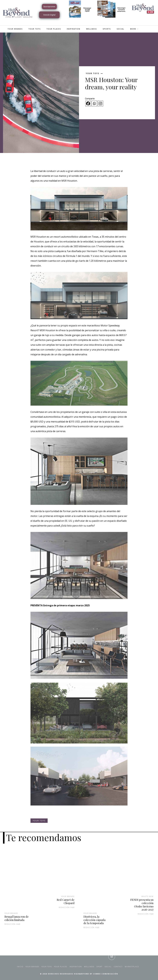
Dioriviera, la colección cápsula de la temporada (94, 920)
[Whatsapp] (94, 104)
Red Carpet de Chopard (66, 901)
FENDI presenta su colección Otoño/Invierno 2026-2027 (142, 905)
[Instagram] (100, 104)
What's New (147, 896)
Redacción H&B (12, 924)
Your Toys (92, 73)
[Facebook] (88, 104)
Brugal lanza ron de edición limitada (17, 918)
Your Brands (11, 913)
